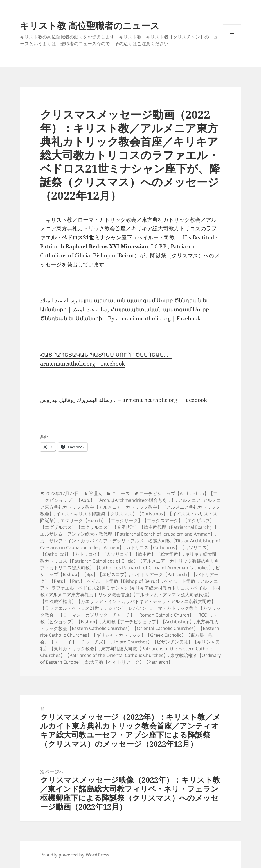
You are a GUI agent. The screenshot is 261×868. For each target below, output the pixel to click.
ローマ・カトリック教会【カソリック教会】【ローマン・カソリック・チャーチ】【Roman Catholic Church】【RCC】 (130, 611)
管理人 (95, 493)
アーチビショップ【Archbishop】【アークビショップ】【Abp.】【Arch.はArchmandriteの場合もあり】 (129, 497)
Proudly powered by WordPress (75, 855)
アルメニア (189, 500)
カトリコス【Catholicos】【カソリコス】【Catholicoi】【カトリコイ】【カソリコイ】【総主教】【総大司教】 (126, 551)
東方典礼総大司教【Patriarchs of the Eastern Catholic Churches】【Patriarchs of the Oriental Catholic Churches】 (127, 652)
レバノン (138, 608)
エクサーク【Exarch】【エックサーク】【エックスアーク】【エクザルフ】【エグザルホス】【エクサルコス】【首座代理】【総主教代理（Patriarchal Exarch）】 (129, 524)
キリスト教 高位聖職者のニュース (90, 25)
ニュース (121, 493)
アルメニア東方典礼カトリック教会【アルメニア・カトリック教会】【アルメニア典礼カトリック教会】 (130, 507)
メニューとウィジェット (232, 42)
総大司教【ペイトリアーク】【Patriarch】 (129, 662)
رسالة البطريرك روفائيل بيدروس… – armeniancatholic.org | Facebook (124, 400)
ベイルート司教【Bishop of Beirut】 (124, 581)
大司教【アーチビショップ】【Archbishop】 (148, 622)
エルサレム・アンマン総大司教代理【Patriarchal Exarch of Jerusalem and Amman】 (128, 534)
